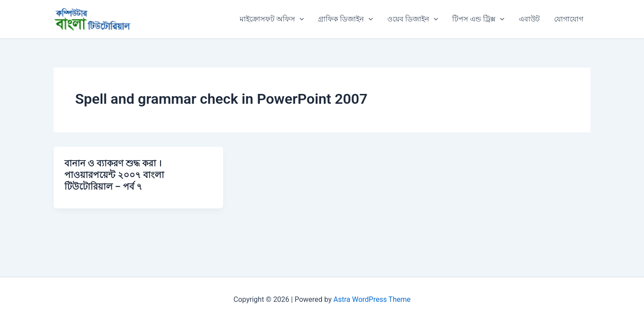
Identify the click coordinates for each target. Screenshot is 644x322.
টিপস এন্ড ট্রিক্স (478, 19)
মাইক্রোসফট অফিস (272, 19)
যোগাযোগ (569, 19)
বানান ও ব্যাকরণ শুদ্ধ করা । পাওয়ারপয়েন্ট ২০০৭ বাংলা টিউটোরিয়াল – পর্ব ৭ (114, 175)
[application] (300, 19)
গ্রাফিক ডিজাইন (345, 19)
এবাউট (529, 19)
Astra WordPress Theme (372, 299)
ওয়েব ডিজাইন (413, 19)
